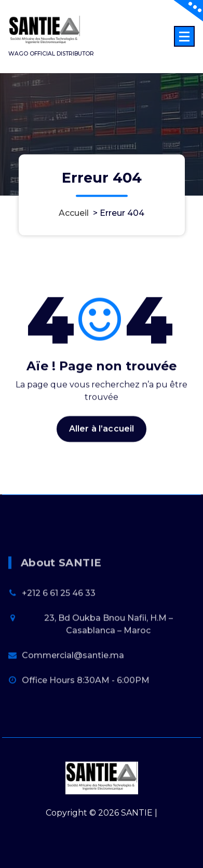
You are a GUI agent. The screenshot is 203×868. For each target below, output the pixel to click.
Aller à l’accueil (102, 437)
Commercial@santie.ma (73, 684)
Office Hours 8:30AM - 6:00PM (86, 709)
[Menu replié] (184, 36)
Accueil (74, 213)
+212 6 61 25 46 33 (59, 622)
